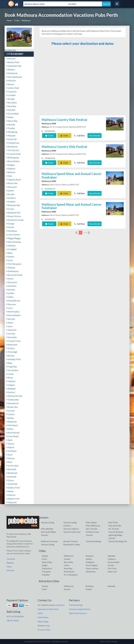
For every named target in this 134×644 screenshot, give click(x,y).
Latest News (43, 617)
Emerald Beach (13, 315)
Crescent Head (13, 154)
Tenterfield (12, 484)
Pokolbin (11, 110)
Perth (44, 559)
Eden (9, 176)
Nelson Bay (12, 121)
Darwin (67, 559)
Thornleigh (12, 352)
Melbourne (69, 556)
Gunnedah (11, 477)
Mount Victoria (14, 216)
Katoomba (12, 337)
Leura (10, 308)
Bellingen (11, 389)
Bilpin (10, 253)
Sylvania (11, 290)
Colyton (11, 414)
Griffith (10, 293)
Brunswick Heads (14, 275)
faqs (48, 626)
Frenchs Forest (14, 341)
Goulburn (11, 198)
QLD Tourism (91, 529)
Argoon (10, 447)
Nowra (10, 279)
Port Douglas (92, 565)
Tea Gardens (12, 370)
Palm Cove (112, 572)
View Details (95, 136)
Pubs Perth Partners (78, 613)
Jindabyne (90, 562)
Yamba (10, 117)
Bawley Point (13, 62)
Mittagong (12, 132)
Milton (10, 429)
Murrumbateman (14, 77)
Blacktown (12, 422)
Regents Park (13, 499)
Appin (10, 440)
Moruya (11, 458)
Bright (45, 565)
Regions (10, 563)
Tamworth (11, 330)
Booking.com (10, 50)
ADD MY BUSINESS (15, 616)
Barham (10, 356)
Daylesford (47, 568)
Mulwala (11, 268)
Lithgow (11, 385)
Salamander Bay (14, 66)
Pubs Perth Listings (109, 641)
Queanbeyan (13, 403)
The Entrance (13, 150)
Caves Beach (13, 436)
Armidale (11, 202)
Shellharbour (13, 271)
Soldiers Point (13, 488)
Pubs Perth (113, 522)
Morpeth (11, 136)
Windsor (11, 70)
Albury (10, 323)
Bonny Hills (12, 183)
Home (9, 20)
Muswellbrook (13, 301)
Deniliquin (12, 451)
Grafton (11, 348)
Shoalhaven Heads (15, 220)
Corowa (11, 411)
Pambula (11, 169)
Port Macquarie (14, 264)
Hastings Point (14, 359)
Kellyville (11, 81)
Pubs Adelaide (47, 529)
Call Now (79, 136)
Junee (10, 326)
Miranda (11, 125)
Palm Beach (12, 425)
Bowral (10, 84)
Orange (10, 224)
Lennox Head (13, 88)
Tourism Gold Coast (72, 532)
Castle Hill (12, 139)
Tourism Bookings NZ (118, 541)
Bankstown (12, 345)
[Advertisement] (83, 82)
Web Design (43, 621)
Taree (10, 455)
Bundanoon (12, 147)
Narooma (11, 304)
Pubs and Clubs (115, 526)
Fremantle (46, 572)
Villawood (11, 502)
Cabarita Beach (14, 180)
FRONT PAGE (13, 621)
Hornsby (11, 334)
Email (49, 136)
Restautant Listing (71, 544)
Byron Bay (68, 562)
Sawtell (10, 257)
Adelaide (111, 556)
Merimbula (12, 231)
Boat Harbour (13, 161)
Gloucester (12, 282)
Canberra (112, 559)
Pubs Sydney (91, 522)
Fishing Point (13, 143)
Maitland (11, 246)
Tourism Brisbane (116, 532)
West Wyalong (14, 242)
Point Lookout (92, 568)
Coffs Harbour (13, 235)
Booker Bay (12, 407)
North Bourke (13, 433)
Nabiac (10, 491)
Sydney (10, 191)
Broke (10, 378)
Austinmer (12, 286)
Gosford (11, 392)
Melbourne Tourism (49, 541)
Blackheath (12, 473)
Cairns (67, 565)
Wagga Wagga (14, 238)
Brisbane (90, 556)
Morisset (11, 59)
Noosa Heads (114, 562)
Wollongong (13, 158)
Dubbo (10, 297)
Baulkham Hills (13, 213)
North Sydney (13, 312)
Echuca (10, 480)
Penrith (10, 227)
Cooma (10, 374)
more (87, 233)
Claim (64, 136)
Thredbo (11, 128)
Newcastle (12, 187)
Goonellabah (13, 114)
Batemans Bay (13, 205)
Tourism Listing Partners (80, 609)
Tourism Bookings (93, 541)
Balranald (11, 469)
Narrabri (11, 319)
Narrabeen (12, 103)
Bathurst (11, 172)
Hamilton (11, 381)
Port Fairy (112, 568)
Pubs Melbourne (93, 526)
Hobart (89, 559)
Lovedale (11, 95)
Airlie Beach (69, 572)
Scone (10, 260)
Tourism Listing (48, 522)
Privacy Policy (44, 630)
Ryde (9, 462)
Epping (10, 418)
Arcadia (10, 194)
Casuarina (11, 92)
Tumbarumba (13, 400)
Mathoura (26, 20)
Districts (10, 570)
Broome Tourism (70, 541)
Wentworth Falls (14, 396)
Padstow (11, 495)
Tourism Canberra (71, 529)
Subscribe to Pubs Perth (48, 609)
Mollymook (12, 73)
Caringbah (12, 249)
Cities (17, 20)
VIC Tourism (114, 529)
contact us (60, 605)
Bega (9, 363)
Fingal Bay (12, 367)
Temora (10, 444)
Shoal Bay (11, 106)
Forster (10, 209)
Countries (11, 559)
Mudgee (11, 165)
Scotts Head (12, 466)
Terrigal (11, 99)
